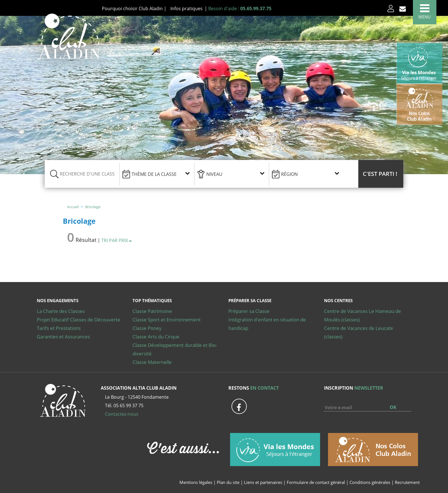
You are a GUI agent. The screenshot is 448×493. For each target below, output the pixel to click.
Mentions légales (196, 482)
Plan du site (228, 482)
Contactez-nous (122, 414)
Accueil (73, 207)
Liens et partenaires (264, 482)
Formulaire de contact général (316, 482)
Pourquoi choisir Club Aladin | (134, 8)
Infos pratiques (187, 8)
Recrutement (407, 482)
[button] (381, 174)
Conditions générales (370, 482)
